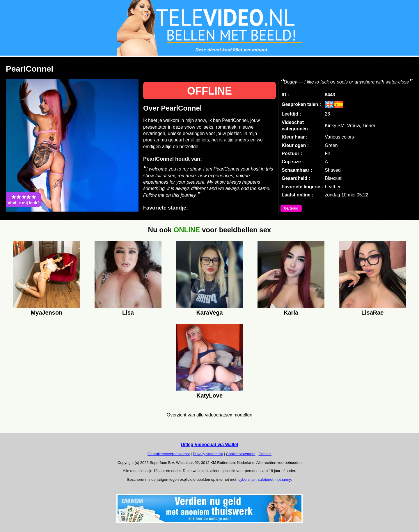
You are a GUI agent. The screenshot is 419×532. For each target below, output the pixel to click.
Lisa (128, 313)
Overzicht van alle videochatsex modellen (210, 415)
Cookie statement (241, 454)
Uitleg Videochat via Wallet (210, 445)
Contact (265, 454)
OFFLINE (210, 91)
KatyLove (210, 396)
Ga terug (291, 208)
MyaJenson (46, 313)
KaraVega (209, 313)
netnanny (283, 479)
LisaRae (373, 313)
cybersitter (247, 479)
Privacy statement (208, 454)
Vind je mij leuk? (24, 200)
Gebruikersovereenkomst (169, 454)
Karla (291, 313)
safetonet (266, 479)
